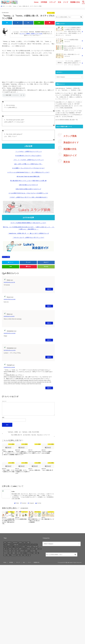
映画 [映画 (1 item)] (10, 551)
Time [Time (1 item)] (24, 542)
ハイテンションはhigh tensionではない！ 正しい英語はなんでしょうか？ (28, 172)
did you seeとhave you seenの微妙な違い (28, 176)
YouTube (39, 503)
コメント (4, 401)
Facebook (24, 503)
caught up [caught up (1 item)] (9, 542)
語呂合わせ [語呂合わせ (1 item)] (30, 553)
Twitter (17, 503)
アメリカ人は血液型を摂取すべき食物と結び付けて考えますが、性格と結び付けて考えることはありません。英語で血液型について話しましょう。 (68, 31)
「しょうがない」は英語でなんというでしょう (28, 151)
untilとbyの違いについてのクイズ (28, 185)
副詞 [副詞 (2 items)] (10, 549)
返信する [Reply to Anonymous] (49, 340)
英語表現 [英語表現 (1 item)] (6, 553)
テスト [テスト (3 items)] (36, 544)
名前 (3, 417)
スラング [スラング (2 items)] (31, 544)
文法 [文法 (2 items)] (40, 549)
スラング (52, 2)
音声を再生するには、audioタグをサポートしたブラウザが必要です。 (14, 95)
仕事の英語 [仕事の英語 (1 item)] (35, 547)
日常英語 (44, 2)
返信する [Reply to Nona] (49, 323)
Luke (13, 491)
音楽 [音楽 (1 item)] (25, 555)
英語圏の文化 (75, 2)
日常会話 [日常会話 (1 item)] (6, 551)
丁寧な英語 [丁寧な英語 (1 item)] (29, 547)
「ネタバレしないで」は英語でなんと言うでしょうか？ (28, 237)
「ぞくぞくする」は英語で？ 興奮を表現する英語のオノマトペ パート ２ (69, 61)
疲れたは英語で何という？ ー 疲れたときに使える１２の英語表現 (69, 47)
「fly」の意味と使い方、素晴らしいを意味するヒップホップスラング (69, 95)
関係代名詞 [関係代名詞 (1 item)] (14, 555)
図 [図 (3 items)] (17, 549)
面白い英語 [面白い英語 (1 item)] (20, 555)
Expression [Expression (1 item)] (15, 542)
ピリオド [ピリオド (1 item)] (6, 547)
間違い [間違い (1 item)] (9, 555)
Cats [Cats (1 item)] (5, 542)
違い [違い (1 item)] (38, 553)
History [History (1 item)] (20, 542)
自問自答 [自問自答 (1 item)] (22, 551)
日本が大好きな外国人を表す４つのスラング (28, 189)
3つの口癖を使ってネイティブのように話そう (28, 155)
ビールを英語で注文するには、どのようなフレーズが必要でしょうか (28, 193)
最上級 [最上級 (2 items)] (14, 551)
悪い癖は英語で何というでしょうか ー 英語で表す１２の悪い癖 (28, 180)
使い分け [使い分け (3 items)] (6, 549)
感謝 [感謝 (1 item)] (37, 549)
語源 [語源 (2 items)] (34, 553)
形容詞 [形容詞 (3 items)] (29, 549)
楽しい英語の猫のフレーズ (67, 54)
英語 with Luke (68, 562)
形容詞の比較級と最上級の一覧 (68, 116)
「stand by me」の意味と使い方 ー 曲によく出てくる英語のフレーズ (28, 233)
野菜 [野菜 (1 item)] (5, 555)
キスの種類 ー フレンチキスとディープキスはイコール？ (28, 168)
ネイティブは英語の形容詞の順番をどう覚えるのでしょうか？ (28, 223)
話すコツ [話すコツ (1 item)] (24, 553)
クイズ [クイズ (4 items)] (22, 544)
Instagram (32, 503)
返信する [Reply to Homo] (49, 289)
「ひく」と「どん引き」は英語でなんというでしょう (28, 160)
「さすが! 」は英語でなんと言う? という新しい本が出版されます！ (28, 197)
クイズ (66, 2)
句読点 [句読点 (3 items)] (14, 549)
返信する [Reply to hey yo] (49, 306)
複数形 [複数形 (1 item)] (14, 553)
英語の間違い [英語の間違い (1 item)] (33, 551)
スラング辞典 (7, 257)
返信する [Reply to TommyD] (49, 388)
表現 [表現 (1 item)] (10, 553)
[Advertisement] (28, 69)
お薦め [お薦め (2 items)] (28, 542)
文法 (59, 2)
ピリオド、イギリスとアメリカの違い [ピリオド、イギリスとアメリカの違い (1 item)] (17, 547)
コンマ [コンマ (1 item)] (26, 544)
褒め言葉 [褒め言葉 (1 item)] (19, 553)
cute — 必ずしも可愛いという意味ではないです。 (28, 164)
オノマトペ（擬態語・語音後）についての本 (32, 33)
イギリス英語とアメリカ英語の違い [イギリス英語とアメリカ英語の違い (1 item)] (12, 544)
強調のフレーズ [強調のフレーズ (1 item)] (22, 549)
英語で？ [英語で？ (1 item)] (27, 551)
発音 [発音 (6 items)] (18, 551)
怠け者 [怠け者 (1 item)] (33, 549)
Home (36, 2)
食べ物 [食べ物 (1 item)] (29, 555)
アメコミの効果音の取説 (67, 40)
